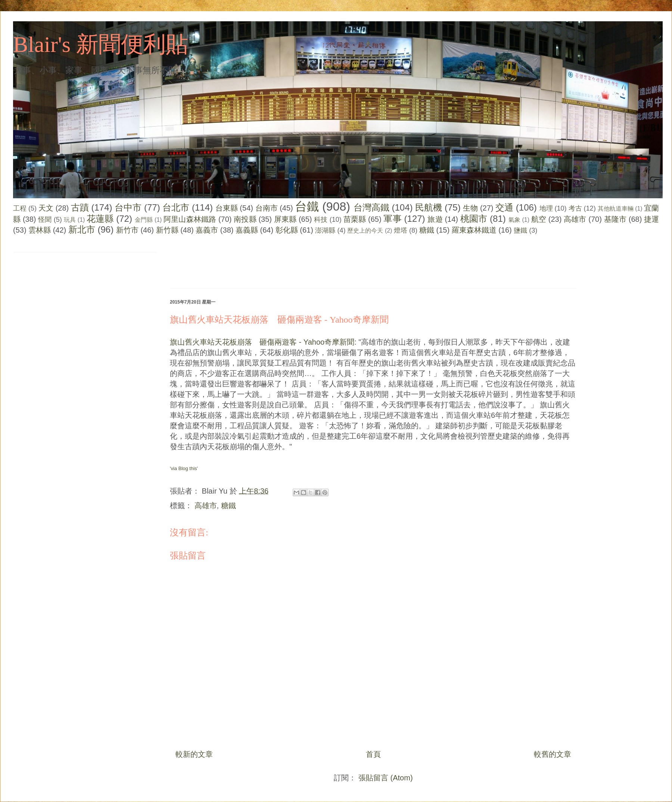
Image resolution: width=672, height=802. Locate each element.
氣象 (514, 220)
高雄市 (575, 219)
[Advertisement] (306, 263)
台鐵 (307, 206)
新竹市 (127, 230)
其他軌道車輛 (616, 209)
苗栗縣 (355, 219)
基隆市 (615, 219)
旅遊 (435, 219)
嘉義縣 (247, 230)
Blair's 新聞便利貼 (101, 44)
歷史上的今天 (365, 231)
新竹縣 (167, 230)
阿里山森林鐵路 (190, 219)
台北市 (176, 207)
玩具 (70, 220)
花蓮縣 (100, 219)
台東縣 (227, 208)
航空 (539, 219)
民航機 (429, 207)
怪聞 (45, 220)
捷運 (651, 219)
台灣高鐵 (371, 207)
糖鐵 (427, 230)
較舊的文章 (553, 754)
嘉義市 (207, 230)
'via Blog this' (184, 468)
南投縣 (245, 219)
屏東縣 (285, 219)
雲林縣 (40, 230)
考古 (575, 208)
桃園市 (474, 219)
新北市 (82, 229)
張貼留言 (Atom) (386, 778)
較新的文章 (194, 754)
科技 (321, 220)
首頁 (373, 754)
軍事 (392, 219)
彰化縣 (287, 230)
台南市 (267, 208)
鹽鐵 (520, 230)
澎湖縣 (325, 230)
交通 (504, 207)
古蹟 (80, 207)
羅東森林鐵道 (474, 230)
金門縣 (144, 220)
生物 (470, 208)
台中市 (128, 207)
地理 (546, 208)
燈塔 (401, 230)
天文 (46, 208)
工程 (20, 208)
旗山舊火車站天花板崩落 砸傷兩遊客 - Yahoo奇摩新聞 (279, 320)
